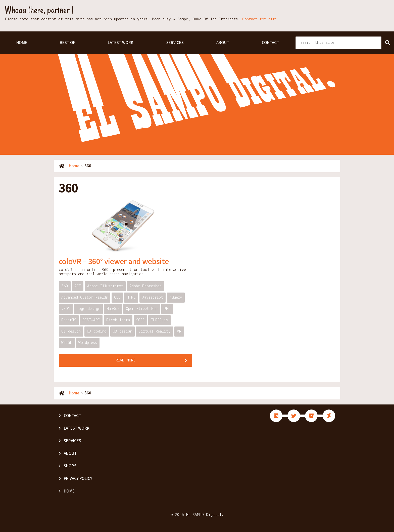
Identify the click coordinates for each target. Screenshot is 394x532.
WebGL (67, 343)
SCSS (140, 320)
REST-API (91, 320)
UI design (71, 331)
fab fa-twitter (294, 416)
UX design (122, 331)
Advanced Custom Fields (85, 297)
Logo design (88, 309)
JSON (66, 309)
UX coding (97, 331)
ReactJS (69, 320)
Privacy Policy (78, 479)
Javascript (153, 297)
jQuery (176, 297)
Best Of (67, 43)
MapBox (113, 309)
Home (22, 43)
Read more (126, 360)
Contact (270, 43)
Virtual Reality (155, 331)
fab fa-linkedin (276, 416)
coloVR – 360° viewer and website (114, 262)
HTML (131, 297)
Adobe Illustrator (105, 286)
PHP (167, 309)
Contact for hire (259, 19)
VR (179, 331)
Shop (70, 466)
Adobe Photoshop (145, 286)
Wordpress (88, 343)
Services (175, 43)
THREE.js (159, 320)
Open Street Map (142, 309)
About (223, 43)
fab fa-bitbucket (311, 416)
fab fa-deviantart (329, 416)
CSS (117, 297)
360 (65, 286)
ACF (78, 286)
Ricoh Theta (118, 320)
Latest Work (121, 43)
